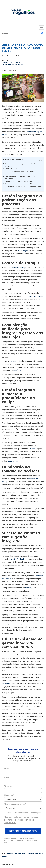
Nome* (7, 769)
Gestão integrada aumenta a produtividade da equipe (22, 177)
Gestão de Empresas (12, 62)
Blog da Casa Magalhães (23, 13)
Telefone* (8, 786)
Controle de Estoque (13, 169)
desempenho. (13, 461)
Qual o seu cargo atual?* (15, 804)
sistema (13, 361)
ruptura (28, 588)
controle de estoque (19, 268)
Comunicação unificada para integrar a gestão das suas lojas (20, 172)
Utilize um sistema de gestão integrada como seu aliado (23, 188)
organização (23, 251)
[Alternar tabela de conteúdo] (39, 161)
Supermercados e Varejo (13, 65)
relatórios (17, 370)
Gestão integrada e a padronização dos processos (21, 165)
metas (33, 449)
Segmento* (9, 795)
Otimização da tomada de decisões (19, 181)
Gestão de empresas (17, 853)
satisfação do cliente (19, 559)
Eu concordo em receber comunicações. (23, 813)
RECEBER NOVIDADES (23, 831)
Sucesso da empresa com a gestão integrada (23, 184)
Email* (7, 777)
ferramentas (7, 684)
